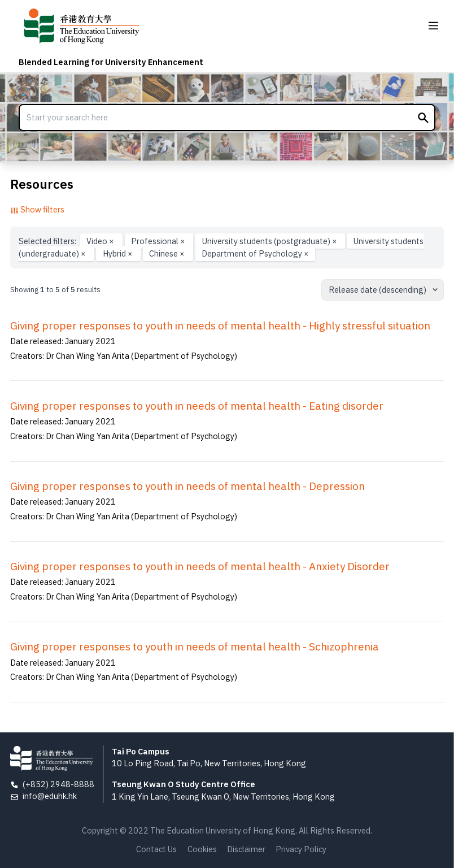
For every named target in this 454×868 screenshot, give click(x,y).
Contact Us (156, 849)
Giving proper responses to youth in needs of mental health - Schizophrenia (195, 646)
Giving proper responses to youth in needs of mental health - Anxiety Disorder (200, 566)
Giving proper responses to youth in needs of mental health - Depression (187, 486)
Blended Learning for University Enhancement (111, 62)
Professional (159, 241)
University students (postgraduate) (270, 241)
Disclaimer (246, 849)
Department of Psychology (255, 253)
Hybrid (119, 253)
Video (101, 241)
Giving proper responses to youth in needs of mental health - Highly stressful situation (220, 325)
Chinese (168, 253)
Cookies (202, 849)
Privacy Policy (301, 849)
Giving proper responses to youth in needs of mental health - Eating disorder (197, 406)
